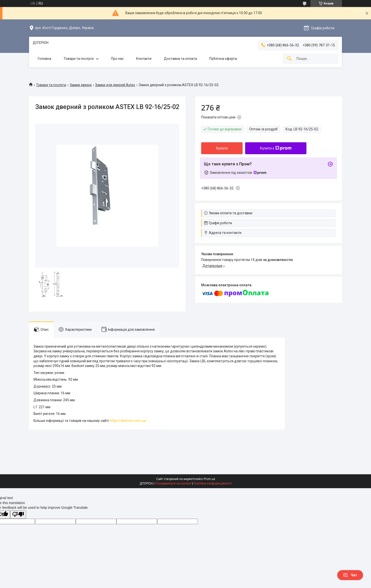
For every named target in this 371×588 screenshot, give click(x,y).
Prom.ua (209, 479)
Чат (350, 575)
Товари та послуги (79, 59)
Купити (222, 148)
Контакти (144, 59)
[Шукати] (289, 59)
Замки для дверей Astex (115, 85)
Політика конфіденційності (213, 483)
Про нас (117, 59)
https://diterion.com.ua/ (128, 421)
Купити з (276, 148)
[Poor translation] (18, 515)
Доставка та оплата (180, 59)
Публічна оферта (223, 59)
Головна (44, 59)
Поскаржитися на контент (173, 483)
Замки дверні (81, 85)
